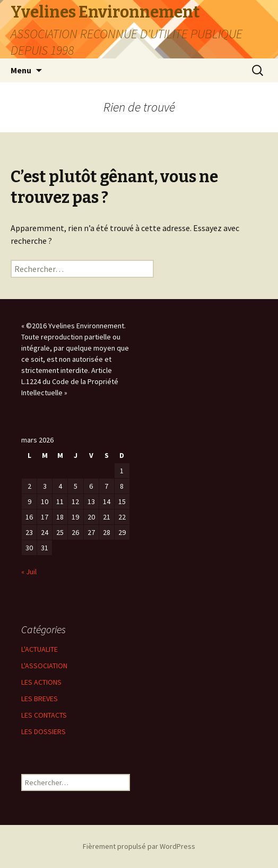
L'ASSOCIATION (44, 666)
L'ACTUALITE (40, 649)
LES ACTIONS (41, 682)
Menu (21, 70)
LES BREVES (40, 699)
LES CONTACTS (44, 715)
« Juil (29, 572)
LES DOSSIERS (44, 731)
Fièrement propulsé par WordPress (139, 846)
